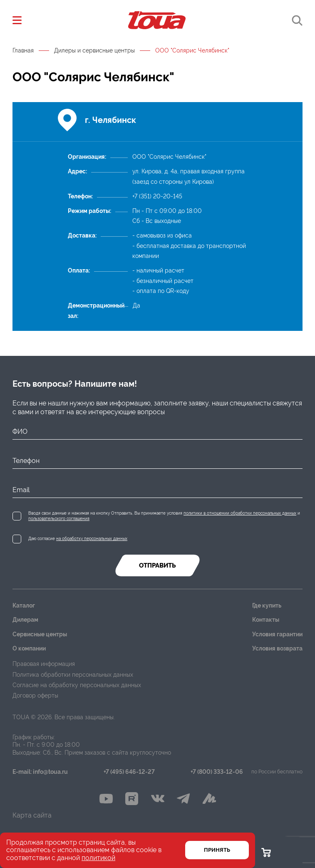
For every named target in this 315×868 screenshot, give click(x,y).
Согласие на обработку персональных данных (77, 685)
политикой (98, 858)
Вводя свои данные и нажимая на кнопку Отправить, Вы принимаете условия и (164, 516)
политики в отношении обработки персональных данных (240, 513)
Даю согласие (78, 539)
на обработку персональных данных (92, 539)
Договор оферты (35, 695)
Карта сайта (32, 815)
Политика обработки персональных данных (73, 675)
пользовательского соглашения (59, 519)
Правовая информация (44, 664)
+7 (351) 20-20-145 (157, 196)
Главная (23, 50)
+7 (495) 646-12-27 (129, 772)
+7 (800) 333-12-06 (217, 772)
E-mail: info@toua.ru (40, 772)
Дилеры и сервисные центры (94, 50)
